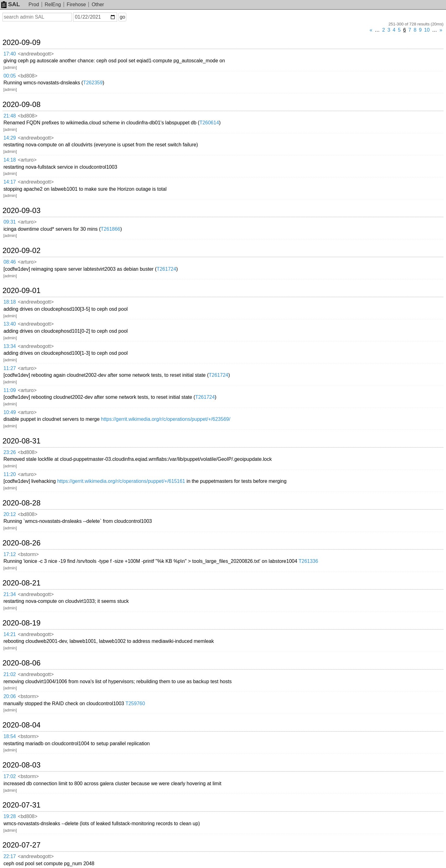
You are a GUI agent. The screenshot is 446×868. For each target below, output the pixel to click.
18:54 (10, 736)
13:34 (10, 346)
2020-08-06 (22, 663)
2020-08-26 (22, 543)
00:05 (10, 76)
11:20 (10, 474)
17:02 (10, 776)
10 (427, 30)
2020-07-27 (22, 845)
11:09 (10, 390)
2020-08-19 (22, 623)
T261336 (308, 561)
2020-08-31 (22, 441)
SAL (11, 4)
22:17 (10, 856)
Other (98, 4)
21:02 (10, 674)
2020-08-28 (22, 503)
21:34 (10, 594)
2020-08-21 (22, 583)
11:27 (10, 368)
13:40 (10, 324)
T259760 (135, 703)
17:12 (10, 554)
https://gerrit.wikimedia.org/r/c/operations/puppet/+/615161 (121, 481)
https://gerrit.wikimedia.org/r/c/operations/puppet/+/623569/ (166, 419)
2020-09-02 (22, 251)
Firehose (76, 4)
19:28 (10, 816)
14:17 (10, 182)
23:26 (10, 452)
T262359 (93, 83)
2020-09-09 (22, 42)
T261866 (110, 229)
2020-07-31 (22, 805)
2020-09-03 (22, 211)
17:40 (10, 54)
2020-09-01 (22, 291)
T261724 (166, 269)
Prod (34, 4)
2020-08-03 (22, 765)
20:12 (10, 514)
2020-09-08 (22, 105)
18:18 (10, 302)
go (122, 17)
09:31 (10, 222)
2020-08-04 (22, 725)
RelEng (53, 4)
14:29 (10, 138)
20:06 (10, 696)
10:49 (10, 412)
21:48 (10, 116)
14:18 (10, 160)
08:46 (10, 262)
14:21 (10, 634)
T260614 (209, 123)
